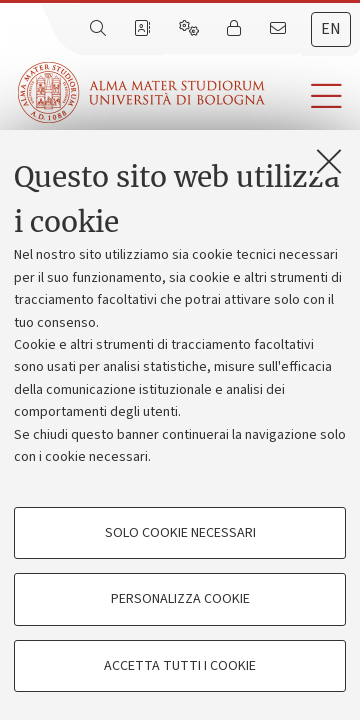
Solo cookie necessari (180, 533)
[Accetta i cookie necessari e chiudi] (329, 161)
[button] (312, 96)
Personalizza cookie (180, 599)
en (331, 29)
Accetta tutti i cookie (180, 666)
